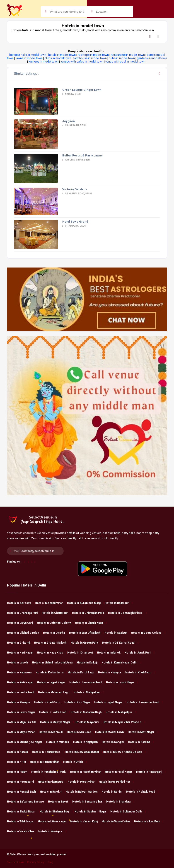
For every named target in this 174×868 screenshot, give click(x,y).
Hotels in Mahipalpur (89, 692)
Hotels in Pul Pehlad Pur (116, 782)
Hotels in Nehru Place (48, 752)
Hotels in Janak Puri (140, 653)
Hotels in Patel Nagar (121, 772)
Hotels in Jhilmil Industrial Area (54, 663)
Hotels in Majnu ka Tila (24, 722)
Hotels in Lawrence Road (88, 682)
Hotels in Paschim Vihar (87, 772)
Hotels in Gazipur (118, 633)
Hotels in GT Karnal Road (120, 643)
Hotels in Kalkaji (89, 663)
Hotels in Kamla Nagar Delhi (121, 663)
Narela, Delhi (72, 94)
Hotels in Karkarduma (52, 673)
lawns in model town (29, 58)
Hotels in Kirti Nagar (22, 682)
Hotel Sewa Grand (75, 222)
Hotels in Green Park (86, 643)
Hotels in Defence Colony (56, 623)
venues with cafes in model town (82, 62)
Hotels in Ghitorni (21, 643)
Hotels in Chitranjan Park (90, 613)
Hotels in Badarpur (119, 603)
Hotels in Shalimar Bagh (57, 812)
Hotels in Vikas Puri (149, 821)
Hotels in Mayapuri (89, 722)
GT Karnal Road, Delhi (77, 194)
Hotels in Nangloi (115, 742)
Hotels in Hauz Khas (52, 653)
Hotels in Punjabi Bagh (23, 792)
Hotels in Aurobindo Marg (86, 603)
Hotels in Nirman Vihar (46, 762)
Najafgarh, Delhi (74, 125)
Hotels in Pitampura (53, 782)
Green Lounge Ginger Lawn (82, 90)
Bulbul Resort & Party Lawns (82, 155)
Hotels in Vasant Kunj (86, 821)
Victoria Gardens (75, 189)
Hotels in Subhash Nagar (92, 812)
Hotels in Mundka (60, 742)
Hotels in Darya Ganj (22, 623)
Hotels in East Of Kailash (87, 633)
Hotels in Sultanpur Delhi (128, 812)
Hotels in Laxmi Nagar (122, 682)
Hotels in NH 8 (18, 762)
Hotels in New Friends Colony (124, 752)
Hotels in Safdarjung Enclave (28, 802)
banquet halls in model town (28, 55)
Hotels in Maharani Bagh (56, 692)
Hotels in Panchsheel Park (51, 772)
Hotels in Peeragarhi (22, 782)
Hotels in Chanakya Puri (24, 613)
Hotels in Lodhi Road (23, 692)
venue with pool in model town (125, 62)
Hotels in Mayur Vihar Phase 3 (124, 722)
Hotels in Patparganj (151, 772)
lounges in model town (43, 62)
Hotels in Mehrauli (53, 732)
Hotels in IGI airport (82, 653)
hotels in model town (62, 55)
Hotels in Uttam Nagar (54, 821)
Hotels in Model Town (111, 732)
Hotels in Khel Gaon (140, 673)
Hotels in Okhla (75, 762)
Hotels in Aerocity (21, 603)
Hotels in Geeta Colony (148, 633)
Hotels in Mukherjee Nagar (27, 742)
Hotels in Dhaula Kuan (91, 623)
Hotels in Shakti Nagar (23, 812)
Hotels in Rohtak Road (143, 792)
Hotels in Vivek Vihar (23, 831)
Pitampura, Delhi (74, 226)
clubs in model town (58, 58)
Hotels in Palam (19, 772)
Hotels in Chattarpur (57, 613)
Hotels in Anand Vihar (51, 603)
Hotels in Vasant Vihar (118, 821)
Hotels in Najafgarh (87, 742)
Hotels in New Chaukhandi (84, 752)
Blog (50, 862)
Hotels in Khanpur (112, 673)
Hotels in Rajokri (53, 792)
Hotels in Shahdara (120, 802)
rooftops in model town (93, 55)
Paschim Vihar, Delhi (76, 160)
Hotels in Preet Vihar (83, 782)
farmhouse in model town (90, 58)
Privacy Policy (36, 862)
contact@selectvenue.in (38, 551)
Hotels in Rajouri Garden (84, 792)
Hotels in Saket (60, 802)
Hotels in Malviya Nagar (57, 722)
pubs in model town (122, 58)
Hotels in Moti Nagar (143, 732)
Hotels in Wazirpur (52, 831)
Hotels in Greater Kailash (52, 643)
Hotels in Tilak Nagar (22, 821)
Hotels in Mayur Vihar (23, 732)
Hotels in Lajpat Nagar (53, 682)
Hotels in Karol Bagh (83, 673)
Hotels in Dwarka (56, 633)
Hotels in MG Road (81, 732)
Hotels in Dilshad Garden (25, 633)
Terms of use (15, 862)
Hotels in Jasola (19, 663)
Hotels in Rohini (114, 792)
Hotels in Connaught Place (127, 613)
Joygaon (69, 121)
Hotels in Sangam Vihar (89, 802)
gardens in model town (152, 58)
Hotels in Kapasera (21, 673)
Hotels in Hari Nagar (22, 653)
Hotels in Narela (19, 752)
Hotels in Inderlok (111, 653)
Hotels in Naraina (141, 742)
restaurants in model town (128, 55)
